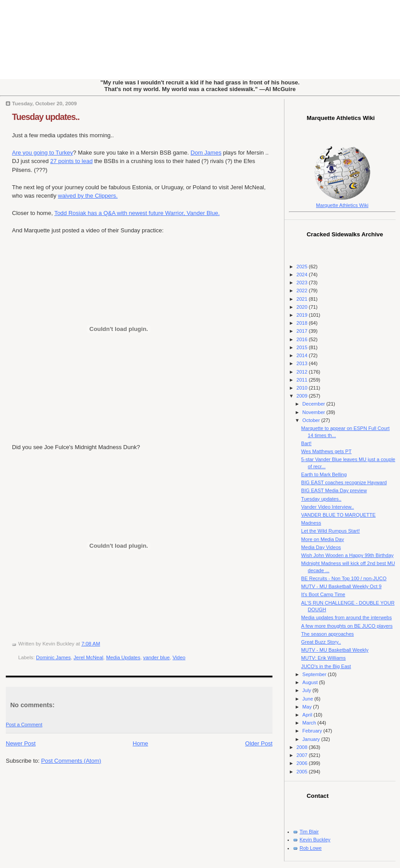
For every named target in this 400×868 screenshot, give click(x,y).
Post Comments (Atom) (71, 761)
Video (179, 657)
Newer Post (21, 743)
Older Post (259, 743)
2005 (303, 772)
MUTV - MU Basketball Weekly (335, 650)
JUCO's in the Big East (326, 666)
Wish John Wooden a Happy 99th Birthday (348, 555)
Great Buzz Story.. (321, 642)
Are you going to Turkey (42, 153)
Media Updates (123, 657)
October (312, 420)
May (308, 707)
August (310, 682)
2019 (303, 315)
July (307, 690)
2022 (303, 291)
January (312, 739)
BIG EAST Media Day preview (334, 490)
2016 (303, 339)
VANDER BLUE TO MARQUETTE (339, 515)
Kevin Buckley (315, 840)
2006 (303, 763)
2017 (303, 331)
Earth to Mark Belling (324, 474)
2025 (303, 267)
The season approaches (328, 634)
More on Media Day (323, 539)
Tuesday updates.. (46, 117)
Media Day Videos (321, 547)
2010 (303, 388)
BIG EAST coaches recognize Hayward (344, 482)
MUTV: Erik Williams (324, 658)
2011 (303, 380)
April (308, 715)
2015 (303, 347)
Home (141, 743)
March (310, 723)
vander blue (156, 657)
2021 (303, 299)
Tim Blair (309, 832)
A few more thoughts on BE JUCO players (347, 626)
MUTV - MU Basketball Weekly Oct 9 (342, 586)
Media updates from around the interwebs (347, 617)
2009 (303, 396)
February (313, 731)
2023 (303, 283)
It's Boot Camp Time (323, 594)
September (315, 674)
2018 (303, 323)
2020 (303, 307)
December (314, 404)
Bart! (306, 443)
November (314, 412)
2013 (303, 363)
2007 (303, 755)
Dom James (206, 153)
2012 (303, 372)
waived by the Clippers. (88, 196)
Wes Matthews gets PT (326, 451)
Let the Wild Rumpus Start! (331, 531)
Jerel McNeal (89, 657)
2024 (303, 275)
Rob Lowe (311, 848)
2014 (303, 355)
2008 (303, 747)
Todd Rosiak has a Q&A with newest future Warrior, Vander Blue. (137, 213)
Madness (311, 523)
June (308, 699)
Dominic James (53, 657)
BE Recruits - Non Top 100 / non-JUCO (344, 578)
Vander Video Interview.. (328, 507)
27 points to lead (71, 161)
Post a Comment (24, 725)
